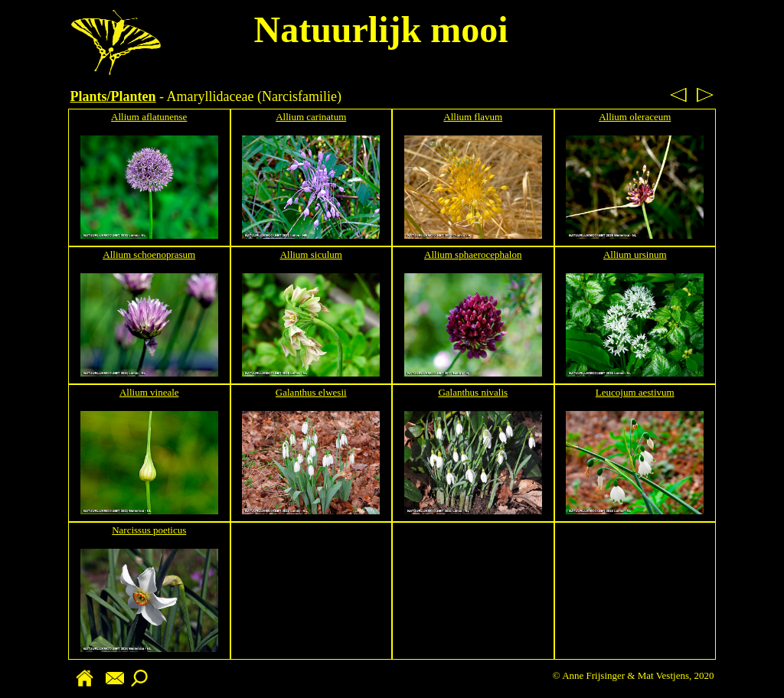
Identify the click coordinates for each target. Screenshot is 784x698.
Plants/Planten (113, 96)
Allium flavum (473, 117)
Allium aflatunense (149, 117)
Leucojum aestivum (635, 392)
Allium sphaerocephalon (473, 254)
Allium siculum (311, 254)
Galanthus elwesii (311, 392)
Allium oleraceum (635, 117)
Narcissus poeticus (149, 530)
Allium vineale (149, 392)
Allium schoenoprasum (149, 254)
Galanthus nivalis (473, 392)
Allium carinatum (311, 117)
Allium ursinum (635, 254)
